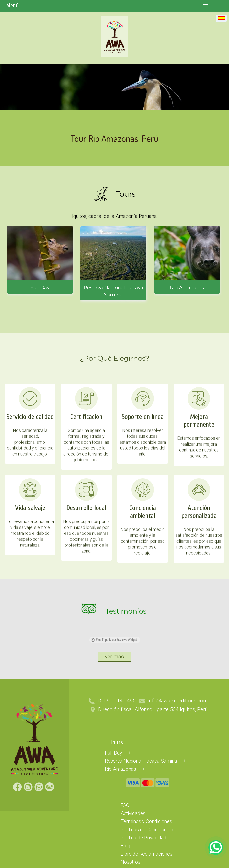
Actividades (133, 862)
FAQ (125, 854)
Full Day (114, 802)
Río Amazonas (120, 818)
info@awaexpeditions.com (178, 750)
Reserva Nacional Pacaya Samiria (141, 810)
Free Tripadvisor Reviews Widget (114, 705)
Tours (116, 791)
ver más (114, 686)
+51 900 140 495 (116, 750)
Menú (12, 5)
